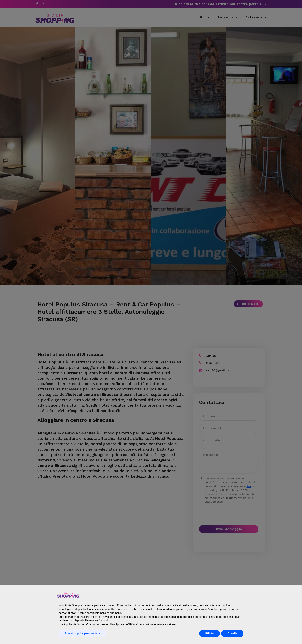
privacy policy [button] (198, 605)
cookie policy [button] (114, 613)
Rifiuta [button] (210, 633)
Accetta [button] (232, 633)
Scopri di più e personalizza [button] (82, 633)
